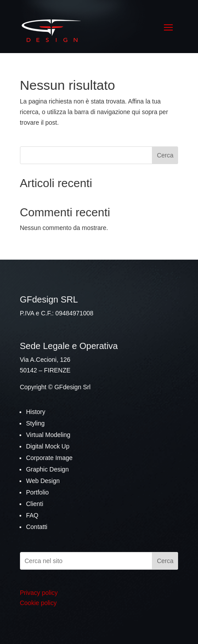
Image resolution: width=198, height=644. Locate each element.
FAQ (32, 515)
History (36, 412)
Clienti (35, 504)
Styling (35, 423)
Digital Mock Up (48, 446)
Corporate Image (49, 458)
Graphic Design (48, 469)
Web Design (43, 481)
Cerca (165, 155)
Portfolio (37, 492)
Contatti (37, 527)
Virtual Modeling (48, 435)
